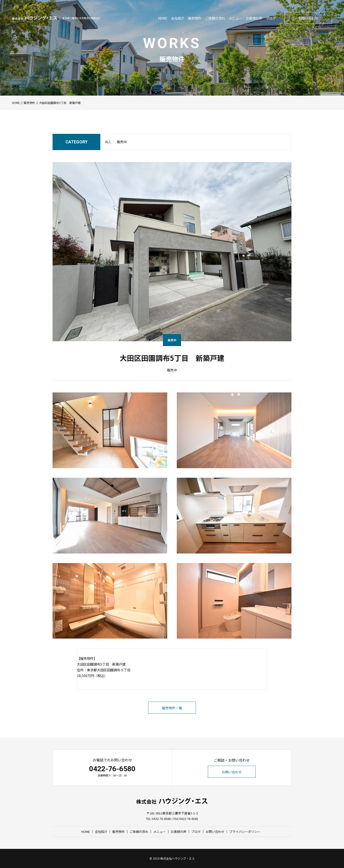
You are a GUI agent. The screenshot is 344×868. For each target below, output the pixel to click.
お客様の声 (254, 18)
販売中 (122, 142)
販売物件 (195, 18)
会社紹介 (178, 18)
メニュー (235, 18)
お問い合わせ (308, 18)
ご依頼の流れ (215, 18)
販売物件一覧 (172, 708)
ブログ (271, 18)
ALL (108, 142)
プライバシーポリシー (245, 832)
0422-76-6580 (112, 769)
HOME (163, 18)
